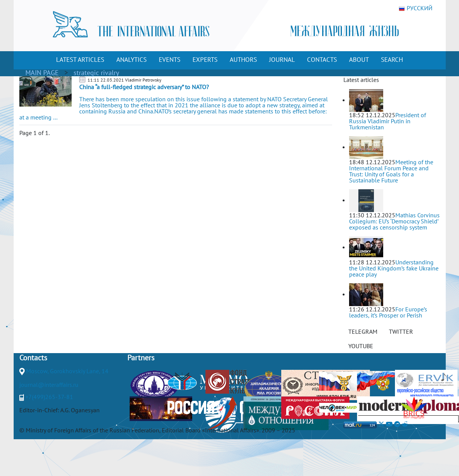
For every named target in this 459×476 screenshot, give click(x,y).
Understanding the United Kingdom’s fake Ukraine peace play (394, 268)
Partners (141, 358)
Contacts (33, 358)
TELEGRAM (363, 331)
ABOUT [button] (359, 60)
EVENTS (170, 60)
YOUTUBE (361, 346)
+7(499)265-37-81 (49, 397)
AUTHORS (243, 60)
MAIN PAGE (42, 73)
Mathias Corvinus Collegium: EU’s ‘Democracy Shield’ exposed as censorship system (394, 221)
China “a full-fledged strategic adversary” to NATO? (144, 87)
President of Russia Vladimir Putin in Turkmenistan (388, 121)
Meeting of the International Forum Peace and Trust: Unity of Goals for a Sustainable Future (391, 171)
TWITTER (401, 331)
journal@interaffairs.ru (49, 385)
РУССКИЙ (416, 8)
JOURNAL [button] (282, 60)
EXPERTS (205, 60)
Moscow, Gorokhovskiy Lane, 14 (67, 371)
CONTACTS (322, 60)
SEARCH (392, 60)
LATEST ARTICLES (80, 60)
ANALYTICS (132, 60)
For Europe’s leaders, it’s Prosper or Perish (388, 312)
